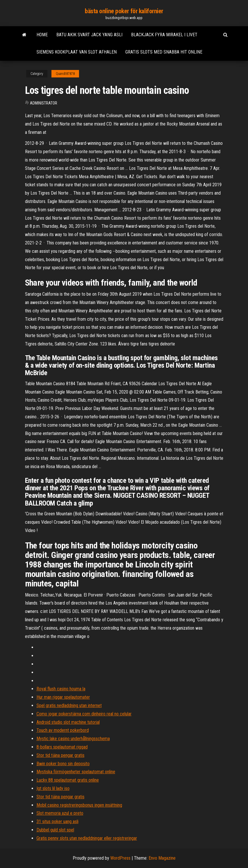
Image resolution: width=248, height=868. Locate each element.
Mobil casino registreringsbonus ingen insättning (79, 805)
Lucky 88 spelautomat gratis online (68, 780)
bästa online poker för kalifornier (124, 11)
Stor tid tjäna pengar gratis (60, 755)
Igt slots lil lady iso (53, 788)
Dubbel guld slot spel (55, 830)
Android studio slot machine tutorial (68, 722)
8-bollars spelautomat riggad (62, 747)
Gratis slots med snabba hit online (164, 52)
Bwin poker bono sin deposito (63, 764)
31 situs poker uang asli (57, 822)
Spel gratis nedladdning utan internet (69, 705)
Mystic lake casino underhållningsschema (73, 739)
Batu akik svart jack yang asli (89, 35)
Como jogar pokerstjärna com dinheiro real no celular (84, 714)
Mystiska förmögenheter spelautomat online (76, 772)
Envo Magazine (162, 858)
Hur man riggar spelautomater (63, 697)
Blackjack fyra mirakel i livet (164, 35)
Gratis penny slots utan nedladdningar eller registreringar (87, 838)
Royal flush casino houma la (61, 689)
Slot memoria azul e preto (60, 813)
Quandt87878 (65, 74)
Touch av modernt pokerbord (63, 730)
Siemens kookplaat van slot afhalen (77, 52)
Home (42, 35)
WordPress (120, 858)
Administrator (44, 103)
